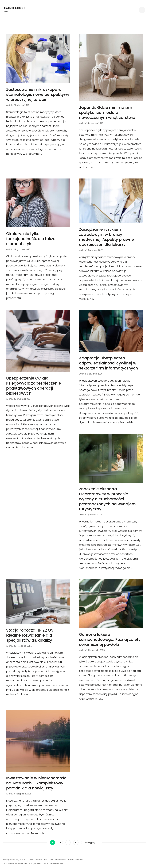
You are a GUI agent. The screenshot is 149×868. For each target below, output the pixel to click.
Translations (15, 8)
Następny (90, 842)
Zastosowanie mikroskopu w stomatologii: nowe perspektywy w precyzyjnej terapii (38, 95)
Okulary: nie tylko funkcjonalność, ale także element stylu (31, 239)
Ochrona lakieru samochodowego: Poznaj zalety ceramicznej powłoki (110, 640)
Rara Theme (24, 863)
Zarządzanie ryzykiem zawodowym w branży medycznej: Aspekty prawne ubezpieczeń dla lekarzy (106, 237)
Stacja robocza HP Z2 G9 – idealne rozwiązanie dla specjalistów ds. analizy (32, 635)
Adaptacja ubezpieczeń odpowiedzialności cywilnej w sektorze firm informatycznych (108, 363)
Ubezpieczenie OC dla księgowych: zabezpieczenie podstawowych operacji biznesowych (34, 386)
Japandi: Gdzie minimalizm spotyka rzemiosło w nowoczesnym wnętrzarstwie (107, 113)
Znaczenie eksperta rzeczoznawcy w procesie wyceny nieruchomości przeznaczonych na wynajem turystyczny (107, 499)
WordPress (58, 863)
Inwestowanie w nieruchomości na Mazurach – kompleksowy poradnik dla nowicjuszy (37, 783)
